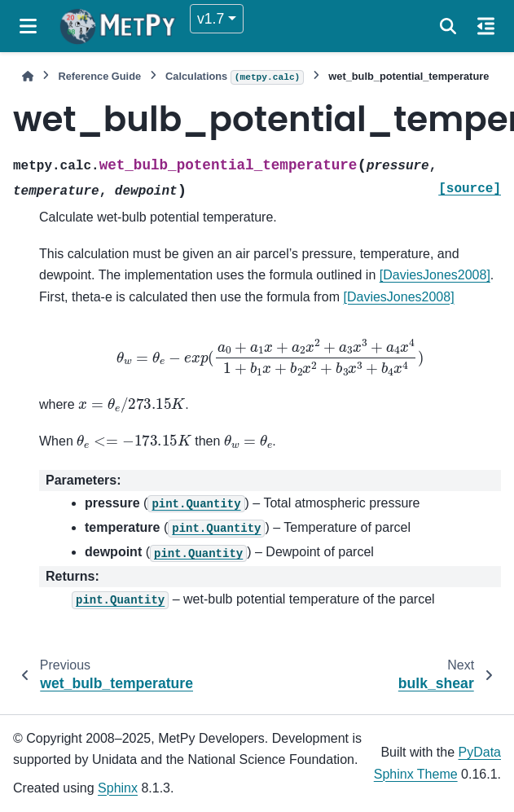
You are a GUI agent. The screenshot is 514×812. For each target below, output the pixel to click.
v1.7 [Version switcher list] (211, 19)
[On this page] (486, 26)
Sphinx (118, 788)
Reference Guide (99, 76)
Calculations (235, 77)
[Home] (28, 76)
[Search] (448, 26)
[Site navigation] (28, 26)
